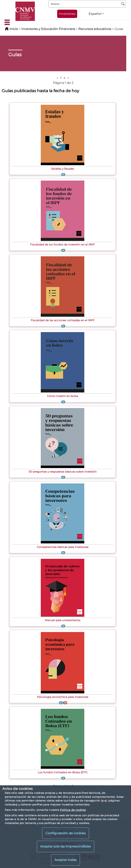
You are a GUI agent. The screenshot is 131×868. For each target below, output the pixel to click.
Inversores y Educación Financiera (48, 29)
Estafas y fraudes (63, 169)
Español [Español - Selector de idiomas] (95, 14)
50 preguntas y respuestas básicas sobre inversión (63, 472)
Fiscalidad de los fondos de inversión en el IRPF (63, 244)
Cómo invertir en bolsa (63, 396)
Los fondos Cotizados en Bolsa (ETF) (63, 772)
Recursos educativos (95, 29)
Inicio (14, 29)
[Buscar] (123, 4)
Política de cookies (73, 810)
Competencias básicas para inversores (63, 547)
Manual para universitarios (63, 620)
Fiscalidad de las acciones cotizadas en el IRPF (63, 320)
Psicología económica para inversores (63, 697)
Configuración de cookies (66, 833)
